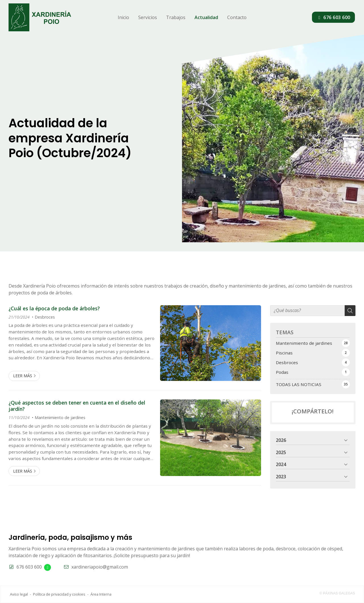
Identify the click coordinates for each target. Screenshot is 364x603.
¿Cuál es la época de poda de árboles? (54, 308)
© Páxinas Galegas (337, 593)
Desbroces (45, 317)
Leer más (23, 376)
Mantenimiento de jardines (60, 418)
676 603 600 (29, 567)
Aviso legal (19, 594)
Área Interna (101, 594)
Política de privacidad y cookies (59, 594)
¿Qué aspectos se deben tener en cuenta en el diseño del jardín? (77, 406)
